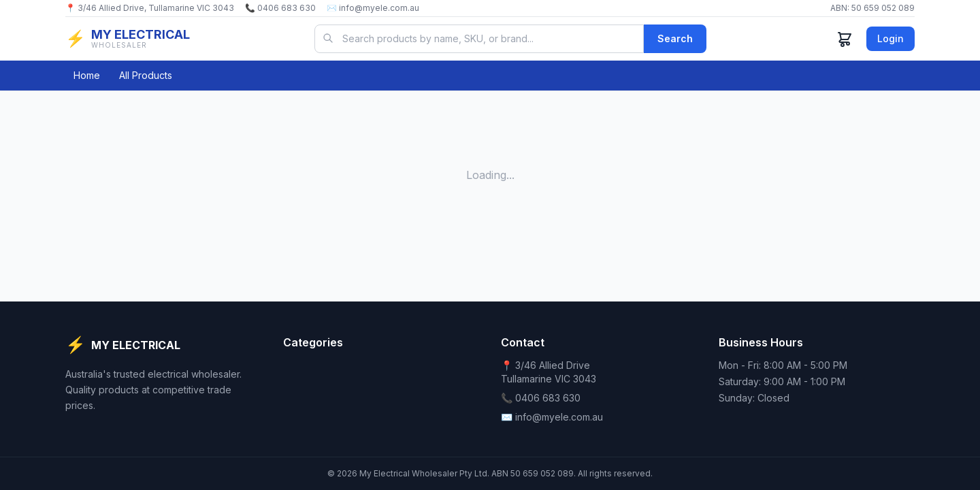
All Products (146, 75)
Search (675, 38)
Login (891, 38)
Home (87, 75)
